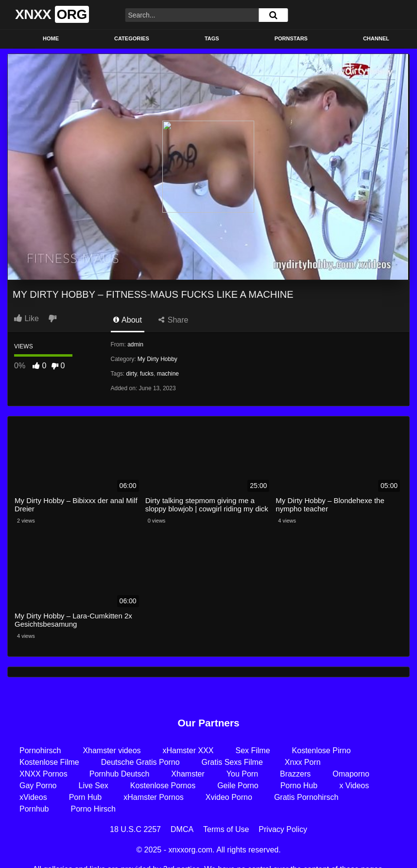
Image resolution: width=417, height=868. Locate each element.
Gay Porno (38, 786)
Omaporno (351, 774)
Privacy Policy (283, 829)
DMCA (182, 829)
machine (168, 374)
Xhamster (188, 774)
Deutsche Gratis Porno (140, 762)
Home (51, 38)
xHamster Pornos (154, 797)
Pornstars (291, 38)
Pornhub (34, 809)
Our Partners (208, 723)
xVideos (33, 797)
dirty (132, 374)
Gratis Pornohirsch (306, 797)
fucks (147, 374)
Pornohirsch (40, 750)
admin (135, 344)
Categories (132, 38)
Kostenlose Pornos (163, 786)
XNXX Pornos (43, 774)
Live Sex (93, 786)
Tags (212, 38)
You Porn (242, 774)
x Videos (354, 786)
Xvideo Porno (229, 797)
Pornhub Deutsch (120, 774)
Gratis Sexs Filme (232, 762)
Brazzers (295, 774)
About (128, 320)
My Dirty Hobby (157, 359)
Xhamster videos (112, 750)
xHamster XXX (188, 750)
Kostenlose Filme (49, 762)
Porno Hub (299, 786)
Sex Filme (252, 750)
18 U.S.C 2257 (135, 829)
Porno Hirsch (93, 809)
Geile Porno (238, 786)
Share (173, 320)
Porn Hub (86, 797)
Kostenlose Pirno (321, 750)
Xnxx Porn (303, 762)
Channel (376, 38)
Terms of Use (226, 829)
